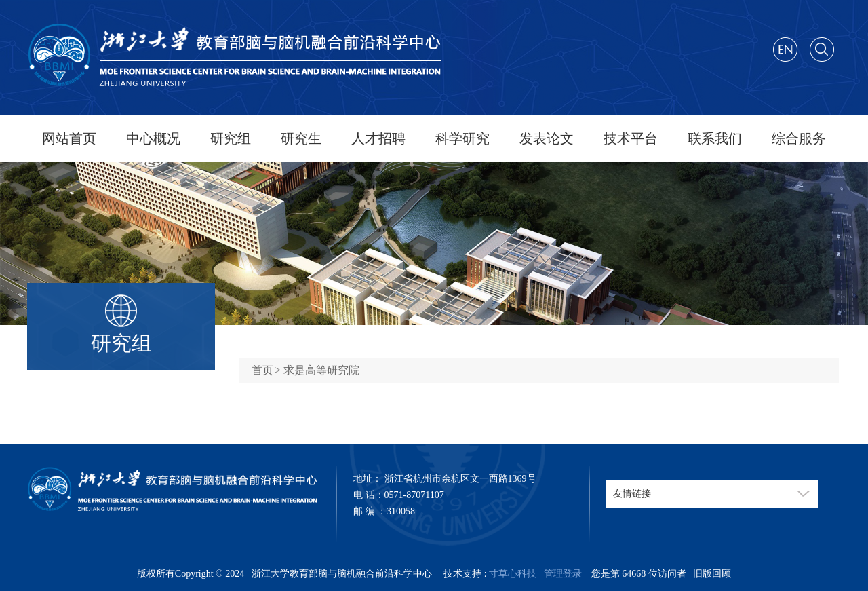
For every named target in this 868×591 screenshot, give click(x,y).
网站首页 (69, 138)
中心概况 (153, 138)
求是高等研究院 (321, 370)
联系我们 (715, 138)
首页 (262, 370)
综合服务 (799, 138)
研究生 (301, 138)
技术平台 (631, 138)
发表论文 (547, 138)
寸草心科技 (513, 574)
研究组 (231, 138)
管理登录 (560, 574)
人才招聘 (378, 138)
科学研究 (462, 138)
